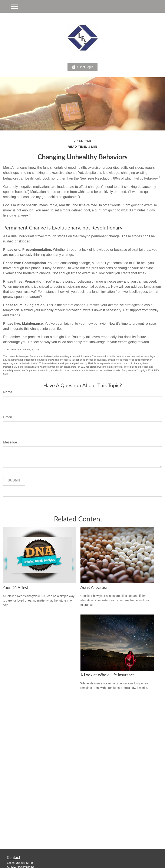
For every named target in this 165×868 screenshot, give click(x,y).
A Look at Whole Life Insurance (108, 675)
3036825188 (25, 863)
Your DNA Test (16, 588)
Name (8, 392)
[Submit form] (14, 480)
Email (7, 417)
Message (10, 442)
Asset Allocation (95, 587)
